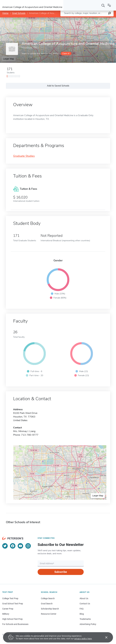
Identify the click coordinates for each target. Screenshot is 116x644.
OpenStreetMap (96, 19)
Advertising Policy (88, 624)
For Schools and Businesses (15, 624)
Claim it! (66, 54)
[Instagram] (28, 546)
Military (6, 614)
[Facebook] (13, 546)
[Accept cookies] (104, 637)
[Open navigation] (109, 5)
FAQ (82, 609)
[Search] (103, 5)
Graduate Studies (24, 156)
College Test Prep (10, 598)
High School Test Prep (12, 619)
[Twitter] (5, 546)
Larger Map (9, 59)
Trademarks (85, 619)
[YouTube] (20, 546)
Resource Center (49, 614)
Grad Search (47, 604)
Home (5, 13)
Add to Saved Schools (58, 86)
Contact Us (85, 604)
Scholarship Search (50, 609)
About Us (84, 598)
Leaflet (81, 19)
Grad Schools (19, 13)
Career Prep (8, 609)
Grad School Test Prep (13, 604)
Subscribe (61, 572)
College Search (48, 598)
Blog (82, 614)
